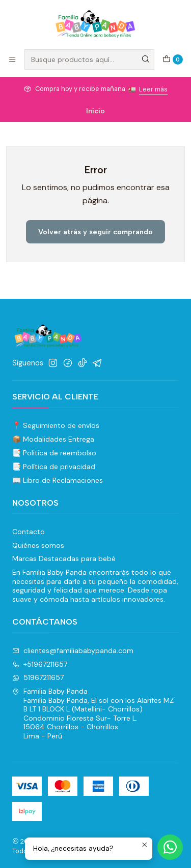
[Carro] (173, 59)
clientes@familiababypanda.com (73, 650)
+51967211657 (40, 664)
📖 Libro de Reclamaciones (58, 480)
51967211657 (38, 677)
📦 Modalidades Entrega (53, 439)
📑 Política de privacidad (54, 467)
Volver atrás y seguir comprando (95, 232)
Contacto (29, 532)
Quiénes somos (38, 545)
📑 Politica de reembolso (54, 453)
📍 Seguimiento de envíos (56, 425)
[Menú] (12, 59)
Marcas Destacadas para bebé (64, 559)
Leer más (153, 89)
